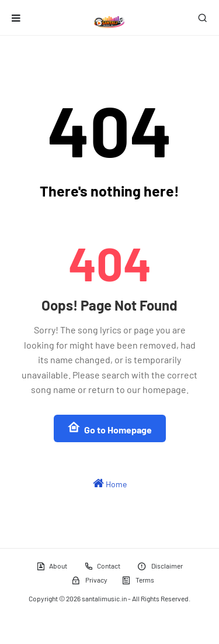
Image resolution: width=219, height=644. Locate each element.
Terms (138, 580)
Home (110, 483)
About (52, 566)
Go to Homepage (110, 428)
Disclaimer (160, 566)
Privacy (89, 580)
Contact (102, 566)
